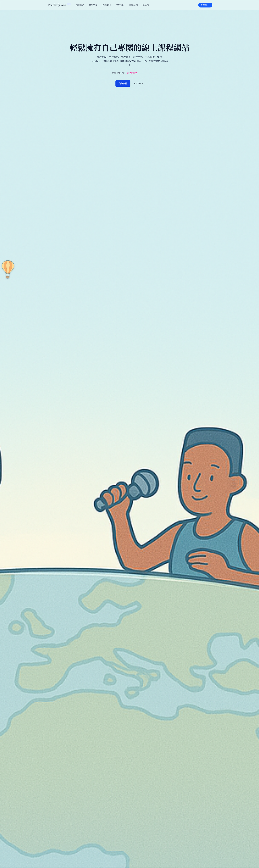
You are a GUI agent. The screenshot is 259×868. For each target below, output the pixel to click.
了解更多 (139, 83)
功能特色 (80, 5)
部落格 (146, 5)
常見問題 (120, 5)
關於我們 (133, 5)
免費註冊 (123, 83)
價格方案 (93, 5)
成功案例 (107, 5)
